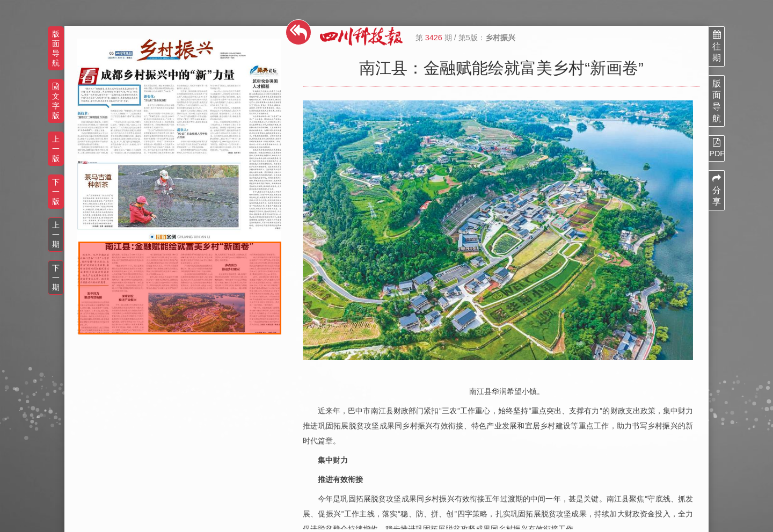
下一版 (56, 192)
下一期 (56, 278)
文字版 (56, 101)
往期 (717, 46)
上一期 (56, 235)
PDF (717, 148)
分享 (717, 190)
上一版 (56, 149)
